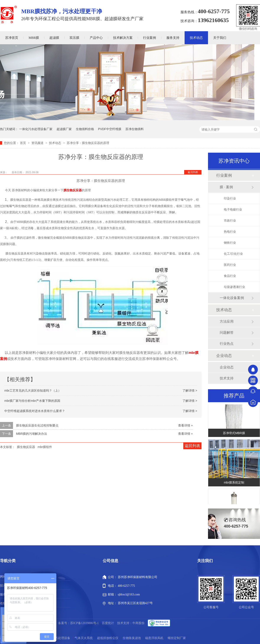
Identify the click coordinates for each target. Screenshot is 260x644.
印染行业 (230, 198)
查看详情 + (185, 425)
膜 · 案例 (226, 187)
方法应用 (227, 321)
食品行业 (230, 276)
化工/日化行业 (233, 254)
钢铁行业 (230, 243)
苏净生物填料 (135, 129)
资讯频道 (38, 143)
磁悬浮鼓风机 (154, 638)
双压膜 (74, 38)
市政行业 (230, 221)
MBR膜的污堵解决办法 (32, 434)
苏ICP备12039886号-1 (84, 623)
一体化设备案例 (232, 298)
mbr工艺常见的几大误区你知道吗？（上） (33, 391)
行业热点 (227, 344)
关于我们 (220, 38)
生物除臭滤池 (132, 638)
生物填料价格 (85, 129)
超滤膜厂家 (64, 129)
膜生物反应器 (73, 190)
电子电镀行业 (233, 209)
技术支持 (227, 378)
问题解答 (227, 333)
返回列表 (193, 172)
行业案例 (149, 38)
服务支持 (173, 38)
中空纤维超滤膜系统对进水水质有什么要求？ (35, 411)
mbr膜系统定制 (234, 483)
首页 (23, 143)
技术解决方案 (123, 38)
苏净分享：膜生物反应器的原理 (88, 143)
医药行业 (230, 265)
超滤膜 (54, 38)
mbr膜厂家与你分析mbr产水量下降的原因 (32, 401)
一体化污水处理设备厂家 (36, 129)
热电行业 (230, 232)
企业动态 (224, 356)
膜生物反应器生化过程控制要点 (37, 425)
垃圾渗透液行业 (234, 287)
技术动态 (196, 38)
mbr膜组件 (45, 447)
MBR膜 (34, 38)
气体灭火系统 (84, 638)
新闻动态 (50, 594)
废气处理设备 (61, 638)
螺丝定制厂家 (177, 638)
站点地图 (50, 603)
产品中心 (96, 38)
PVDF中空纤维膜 (110, 129)
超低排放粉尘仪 (108, 638)
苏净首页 (12, 38)
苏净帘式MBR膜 (234, 434)
